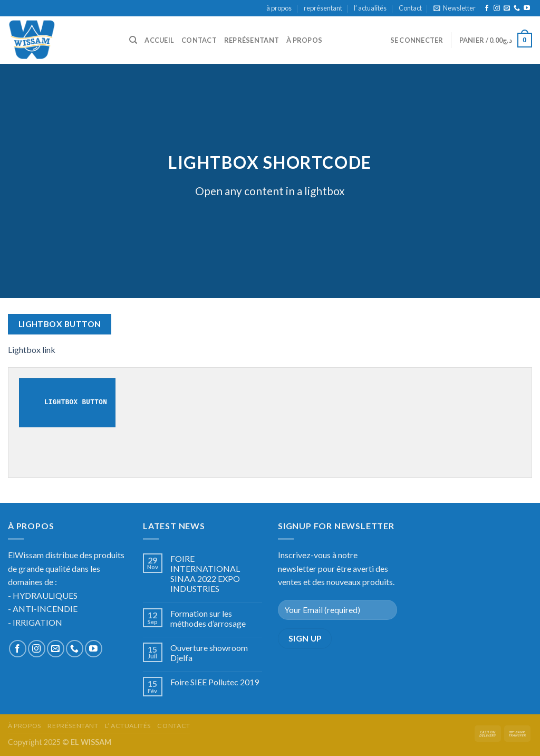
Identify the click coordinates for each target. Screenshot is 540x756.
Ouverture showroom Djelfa (209, 653)
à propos (279, 8)
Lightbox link (32, 350)
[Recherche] (133, 40)
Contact (410, 8)
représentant (323, 8)
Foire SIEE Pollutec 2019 (215, 682)
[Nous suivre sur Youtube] (527, 8)
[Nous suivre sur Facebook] (487, 8)
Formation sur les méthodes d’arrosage (208, 618)
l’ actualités (370, 8)
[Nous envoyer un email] (507, 8)
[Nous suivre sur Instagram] (497, 8)
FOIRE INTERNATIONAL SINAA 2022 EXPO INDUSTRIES (205, 574)
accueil (159, 40)
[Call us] (517, 8)
